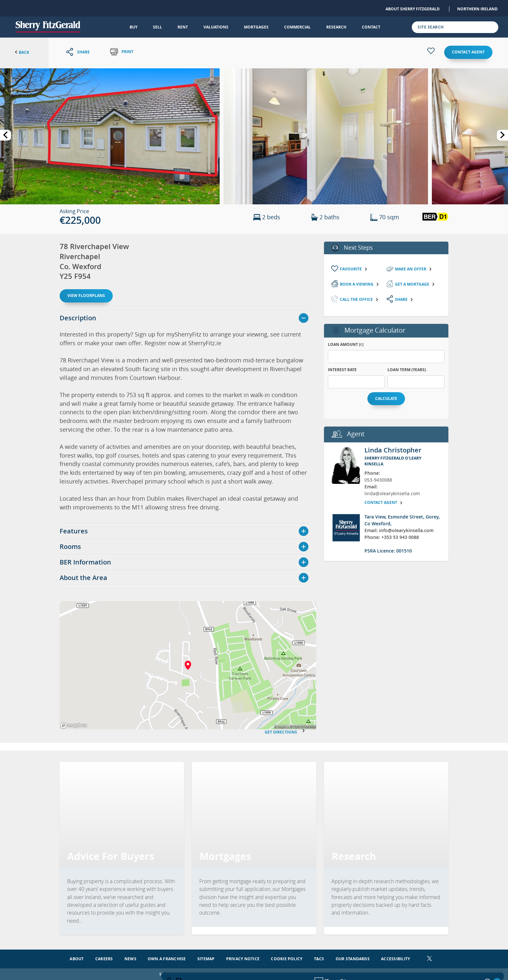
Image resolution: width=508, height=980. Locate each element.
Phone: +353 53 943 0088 (392, 537)
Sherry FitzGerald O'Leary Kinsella (393, 461)
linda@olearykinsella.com (392, 493)
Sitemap (206, 958)
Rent (183, 27)
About (77, 958)
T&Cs (319, 958)
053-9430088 (378, 480)
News (130, 958)
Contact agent (468, 52)
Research (336, 27)
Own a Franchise (167, 958)
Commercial (297, 27)
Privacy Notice (243, 958)
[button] (110, 136)
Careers (104, 958)
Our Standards (353, 958)
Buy (133, 27)
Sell (157, 27)
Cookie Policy (287, 958)
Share (404, 299)
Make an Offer (414, 269)
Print (122, 52)
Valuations (216, 27)
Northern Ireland (477, 9)
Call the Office (359, 299)
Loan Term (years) (407, 370)
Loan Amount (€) (346, 344)
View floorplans (86, 296)
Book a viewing (360, 284)
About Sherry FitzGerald (413, 9)
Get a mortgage (415, 284)
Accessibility (395, 958)
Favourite (354, 269)
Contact (371, 27)
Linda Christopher (393, 450)
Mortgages (256, 27)
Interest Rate (342, 370)
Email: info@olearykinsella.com (399, 530)
